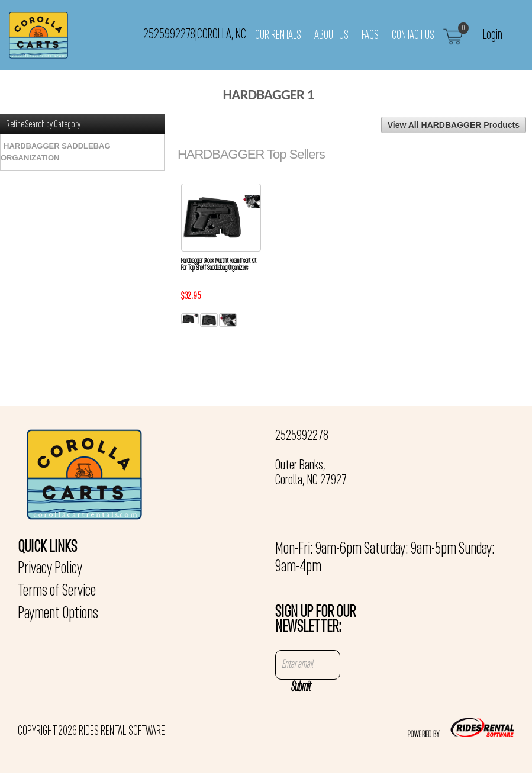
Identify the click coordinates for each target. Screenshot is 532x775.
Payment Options (58, 614)
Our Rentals (278, 36)
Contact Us (413, 36)
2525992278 (302, 436)
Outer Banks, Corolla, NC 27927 (311, 473)
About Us (331, 36)
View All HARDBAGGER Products (454, 125)
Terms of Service (57, 591)
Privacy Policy (50, 569)
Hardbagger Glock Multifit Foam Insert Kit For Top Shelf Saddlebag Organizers (219, 265)
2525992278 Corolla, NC (195, 35)
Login (493, 35)
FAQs (370, 36)
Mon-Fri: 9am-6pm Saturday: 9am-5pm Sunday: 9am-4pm (385, 558)
